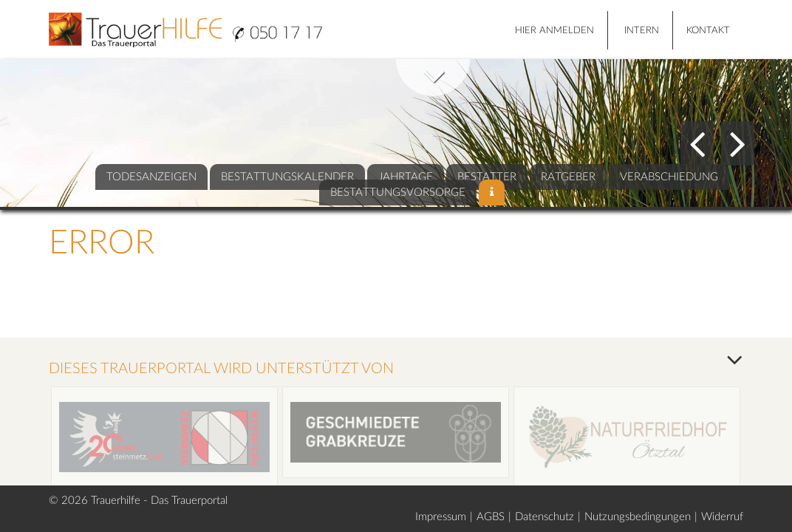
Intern (642, 31)
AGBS (491, 517)
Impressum (441, 517)
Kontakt (708, 31)
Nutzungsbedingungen (638, 517)
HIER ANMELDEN (554, 31)
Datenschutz (544, 517)
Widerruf (722, 517)
